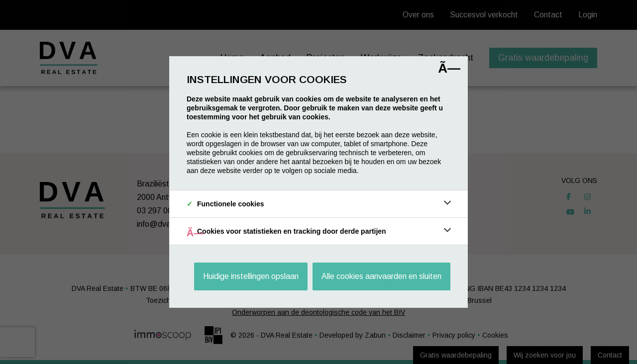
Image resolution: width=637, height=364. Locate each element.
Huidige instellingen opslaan (251, 276)
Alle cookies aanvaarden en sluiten (381, 276)
